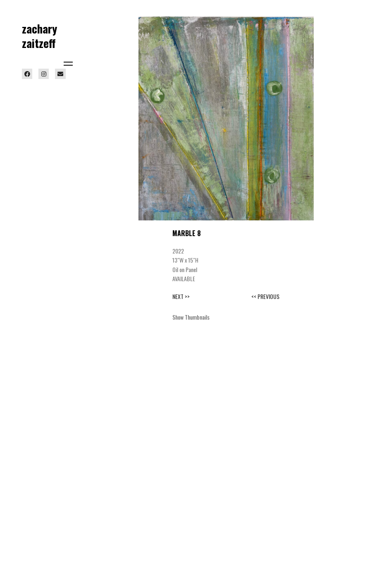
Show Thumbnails (191, 317)
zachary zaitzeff (39, 36)
